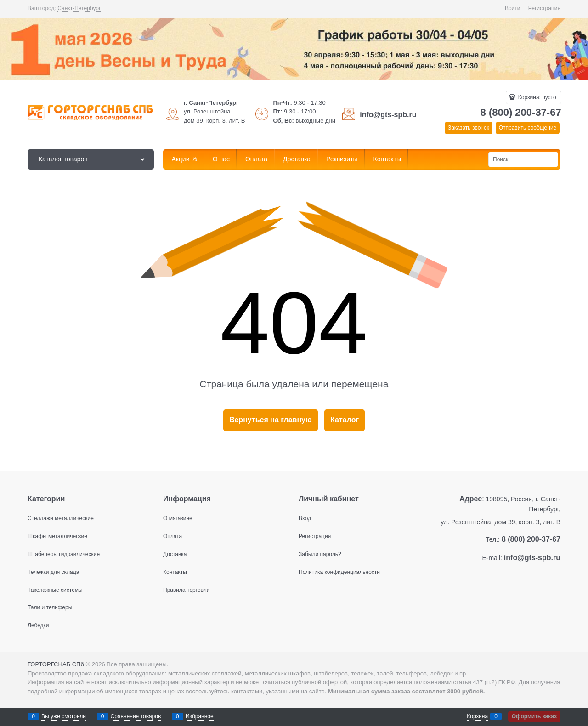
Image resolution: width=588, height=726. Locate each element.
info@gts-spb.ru (388, 115)
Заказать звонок (469, 128)
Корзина (477, 716)
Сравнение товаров (136, 716)
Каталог (345, 420)
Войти (513, 8)
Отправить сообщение (528, 128)
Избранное (200, 716)
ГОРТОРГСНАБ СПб (56, 664)
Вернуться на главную (271, 420)
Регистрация (544, 8)
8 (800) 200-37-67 (521, 112)
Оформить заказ (534, 716)
